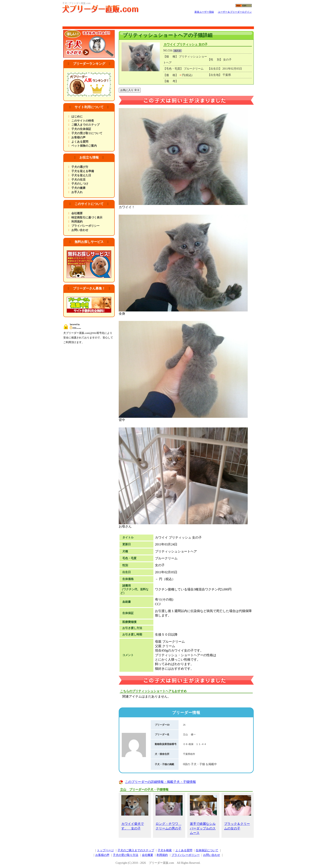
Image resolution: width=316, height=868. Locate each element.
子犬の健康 (78, 188)
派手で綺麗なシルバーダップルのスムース (203, 815)
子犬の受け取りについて (87, 133)
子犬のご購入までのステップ (136, 850)
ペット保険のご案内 (84, 146)
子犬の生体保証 (81, 129)
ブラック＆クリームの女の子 (238, 813)
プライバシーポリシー (85, 226)
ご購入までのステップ (85, 125)
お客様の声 (78, 137)
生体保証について (207, 850)
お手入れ (77, 192)
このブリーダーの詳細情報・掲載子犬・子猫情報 (160, 782)
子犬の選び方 (80, 167)
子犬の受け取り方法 (126, 855)
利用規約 (77, 222)
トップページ (105, 850)
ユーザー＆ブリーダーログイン (235, 12)
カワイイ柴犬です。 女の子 (135, 813)
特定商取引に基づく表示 (87, 218)
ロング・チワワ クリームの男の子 (169, 813)
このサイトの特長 (83, 121)
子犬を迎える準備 (83, 171)
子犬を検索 (165, 850)
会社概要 (77, 213)
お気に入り (130, 90)
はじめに (77, 116)
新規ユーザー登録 (204, 12)
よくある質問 (80, 142)
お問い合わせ (80, 230)
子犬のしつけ (80, 184)
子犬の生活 (78, 180)
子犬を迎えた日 (81, 175)
